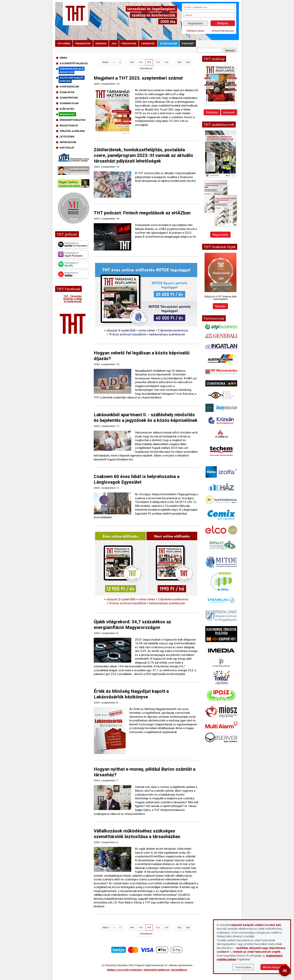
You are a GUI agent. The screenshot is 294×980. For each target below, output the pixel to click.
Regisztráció (195, 23)
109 (132, 62)
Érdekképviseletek (73, 120)
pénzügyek (129, 43)
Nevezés (220, 306)
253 (188, 62)
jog (114, 43)
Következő (146, 68)
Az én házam (168, 43)
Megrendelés (220, 235)
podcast (188, 43)
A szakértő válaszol (74, 63)
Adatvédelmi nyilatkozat (156, 970)
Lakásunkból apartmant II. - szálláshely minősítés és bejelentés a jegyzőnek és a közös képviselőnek (146, 418)
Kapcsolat (67, 148)
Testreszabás (243, 967)
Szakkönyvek (69, 98)
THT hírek (64, 43)
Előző (105, 62)
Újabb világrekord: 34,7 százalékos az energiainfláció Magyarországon (132, 625)
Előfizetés (67, 109)
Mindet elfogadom (274, 967)
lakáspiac (148, 43)
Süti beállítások (179, 970)
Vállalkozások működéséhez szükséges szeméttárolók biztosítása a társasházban (137, 834)
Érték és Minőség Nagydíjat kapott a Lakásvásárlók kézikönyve (131, 694)
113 (166, 62)
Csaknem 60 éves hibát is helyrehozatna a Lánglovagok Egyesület (137, 479)
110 (140, 62)
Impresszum (68, 142)
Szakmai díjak (69, 103)
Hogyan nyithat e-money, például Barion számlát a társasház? (145, 772)
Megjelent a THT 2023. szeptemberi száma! (138, 78)
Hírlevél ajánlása (72, 131)
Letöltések (67, 136)
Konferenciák (69, 87)
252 (179, 62)
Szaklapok (67, 92)
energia (101, 43)
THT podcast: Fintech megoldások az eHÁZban (142, 213)
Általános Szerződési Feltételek (124, 970)
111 (149, 62)
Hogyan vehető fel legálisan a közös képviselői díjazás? (142, 356)
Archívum (229, 113)
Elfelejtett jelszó (195, 31)
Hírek (63, 58)
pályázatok (83, 43)
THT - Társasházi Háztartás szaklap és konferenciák (73, 299)
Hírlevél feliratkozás (223, 31)
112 (158, 62)
